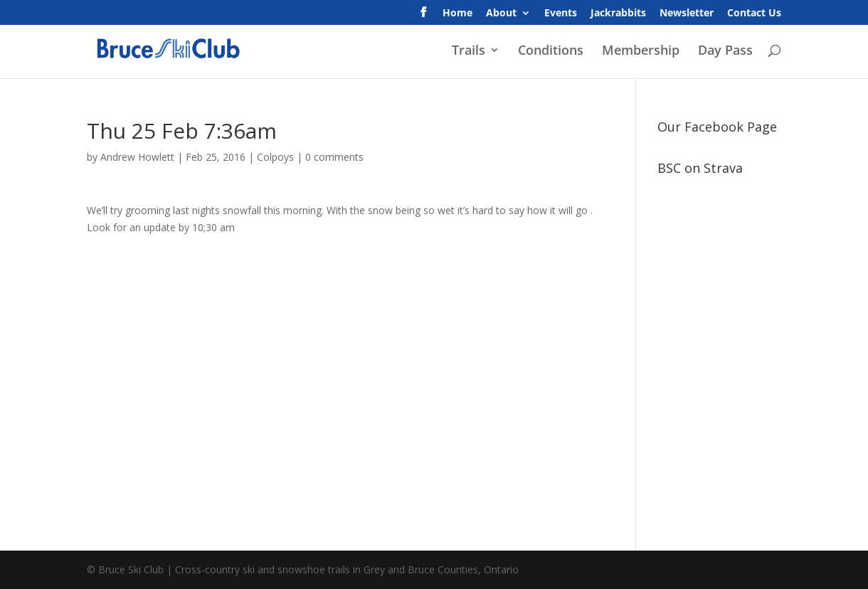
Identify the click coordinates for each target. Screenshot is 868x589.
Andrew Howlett (137, 157)
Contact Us (754, 14)
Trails (469, 52)
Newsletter (687, 14)
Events (561, 14)
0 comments (334, 157)
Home (457, 14)
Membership (641, 52)
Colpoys (275, 157)
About (501, 14)
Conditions (551, 52)
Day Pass (725, 52)
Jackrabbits (618, 14)
